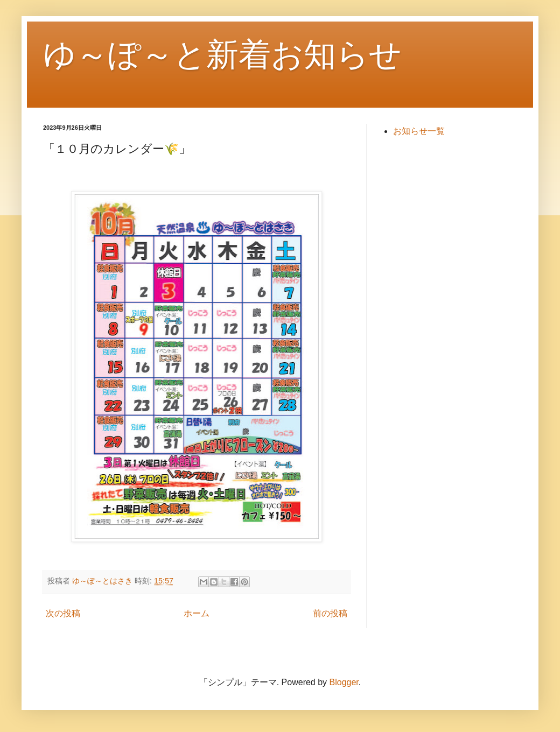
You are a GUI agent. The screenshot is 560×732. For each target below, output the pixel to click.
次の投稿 (63, 613)
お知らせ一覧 (419, 131)
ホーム (197, 613)
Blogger (344, 682)
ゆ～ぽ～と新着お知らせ (222, 55)
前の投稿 (330, 613)
